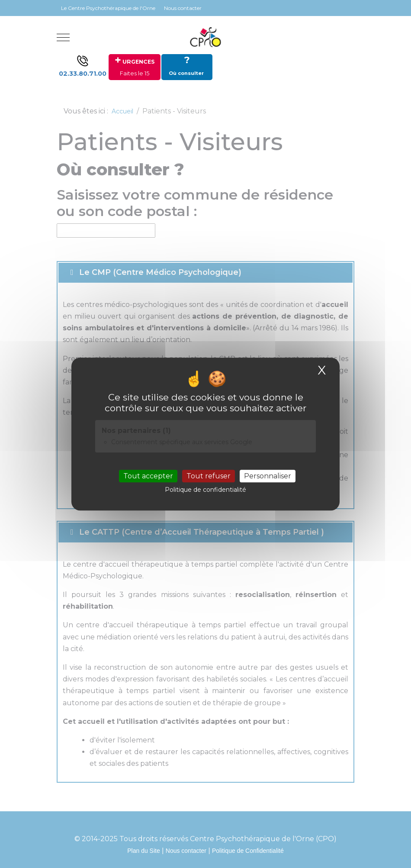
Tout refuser (209, 476)
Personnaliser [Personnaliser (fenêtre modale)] (268, 476)
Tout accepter (148, 476)
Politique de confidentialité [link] (205, 490)
